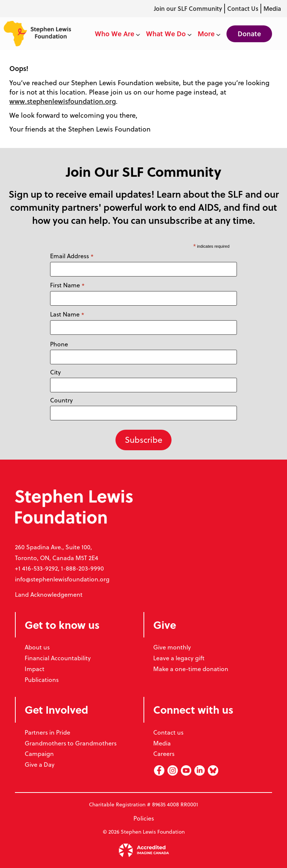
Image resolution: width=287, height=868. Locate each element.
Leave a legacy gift (179, 658)
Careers (164, 754)
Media (272, 8)
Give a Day (40, 764)
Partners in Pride (47, 732)
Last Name (67, 314)
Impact (35, 669)
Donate (249, 34)
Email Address (72, 256)
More (209, 34)
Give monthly (172, 647)
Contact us (168, 732)
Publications (42, 680)
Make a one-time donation (191, 669)
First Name (67, 285)
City (55, 372)
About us (37, 647)
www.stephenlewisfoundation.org (63, 101)
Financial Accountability (58, 658)
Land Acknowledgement (49, 594)
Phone (59, 344)
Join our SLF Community (188, 8)
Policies (144, 818)
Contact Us (243, 8)
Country (61, 400)
